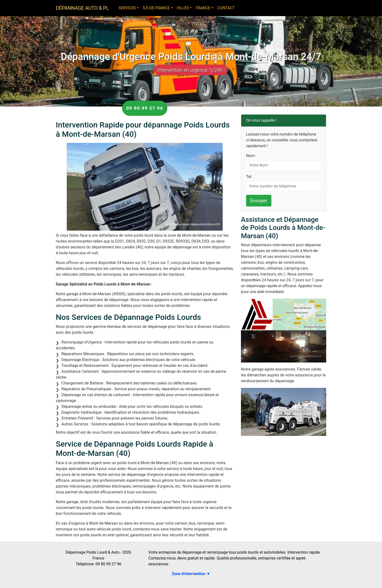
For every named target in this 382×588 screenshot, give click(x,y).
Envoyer (259, 201)
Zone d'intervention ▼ (191, 574)
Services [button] (127, 8)
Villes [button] (183, 8)
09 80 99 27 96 (145, 108)
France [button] (203, 8)
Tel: (249, 177)
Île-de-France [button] (156, 8)
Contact (226, 8)
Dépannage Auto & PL (82, 8)
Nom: (251, 156)
